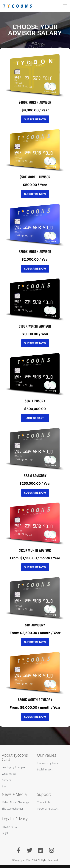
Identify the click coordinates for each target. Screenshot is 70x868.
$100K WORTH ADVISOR (35, 326)
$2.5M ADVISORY (35, 476)
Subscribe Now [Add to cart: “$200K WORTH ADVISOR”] (35, 269)
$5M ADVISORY (35, 401)
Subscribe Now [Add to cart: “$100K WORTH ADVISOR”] (35, 343)
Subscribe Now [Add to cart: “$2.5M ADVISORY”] (35, 493)
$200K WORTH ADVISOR (35, 251)
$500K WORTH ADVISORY (35, 700)
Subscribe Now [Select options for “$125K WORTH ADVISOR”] (35, 567)
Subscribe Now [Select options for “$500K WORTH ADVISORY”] (35, 717)
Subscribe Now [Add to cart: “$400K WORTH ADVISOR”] (35, 119)
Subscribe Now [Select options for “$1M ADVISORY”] (35, 642)
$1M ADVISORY (35, 625)
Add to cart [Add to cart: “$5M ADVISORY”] (35, 418)
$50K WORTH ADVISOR (35, 177)
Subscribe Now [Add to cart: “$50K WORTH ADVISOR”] (35, 194)
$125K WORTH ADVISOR (35, 550)
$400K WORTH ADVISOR (35, 102)
